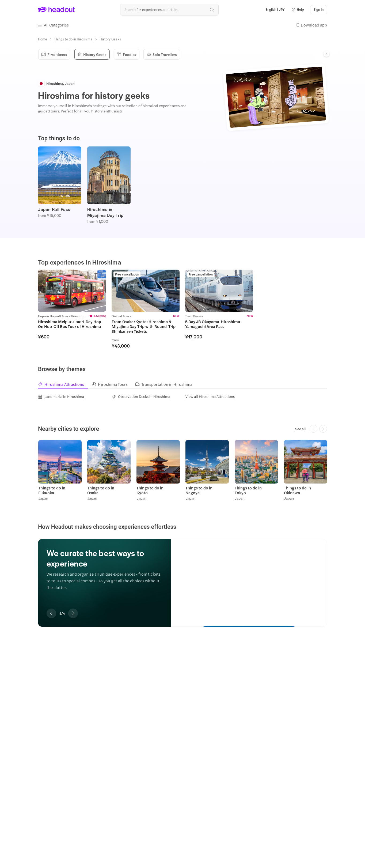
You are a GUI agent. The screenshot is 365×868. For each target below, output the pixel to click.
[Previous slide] (51, 613)
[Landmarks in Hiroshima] (61, 396)
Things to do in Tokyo (248, 489)
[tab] (65, 384)
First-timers (54, 54)
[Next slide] (73, 613)
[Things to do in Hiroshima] (73, 39)
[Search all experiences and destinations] (169, 10)
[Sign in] (319, 10)
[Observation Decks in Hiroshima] (141, 396)
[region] (182, 184)
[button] (298, 10)
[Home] (43, 39)
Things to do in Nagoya (199, 489)
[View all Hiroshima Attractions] (210, 396)
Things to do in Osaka (101, 489)
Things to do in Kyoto (150, 489)
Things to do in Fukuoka (52, 489)
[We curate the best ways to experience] (249, 577)
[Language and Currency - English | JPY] (275, 10)
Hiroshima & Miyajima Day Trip (105, 212)
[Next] (326, 53)
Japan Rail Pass (54, 209)
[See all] (301, 428)
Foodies (125, 54)
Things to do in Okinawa (297, 489)
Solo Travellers (159, 54)
